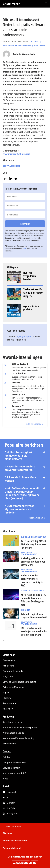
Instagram (12, 814)
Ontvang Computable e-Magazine (19, 682)
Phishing (7, 698)
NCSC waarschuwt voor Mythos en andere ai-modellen (19, 509)
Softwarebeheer (12, 166)
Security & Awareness (32, 591)
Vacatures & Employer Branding (19, 738)
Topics (6, 693)
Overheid (25, 610)
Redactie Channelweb (24, 54)
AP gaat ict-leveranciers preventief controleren (20, 468)
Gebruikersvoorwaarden (15, 841)
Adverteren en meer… (13, 722)
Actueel (35, 42)
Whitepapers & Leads (13, 733)
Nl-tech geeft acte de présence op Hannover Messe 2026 (33, 562)
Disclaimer (8, 833)
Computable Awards (13, 671)
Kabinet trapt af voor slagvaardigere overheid (34, 616)
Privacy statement (12, 848)
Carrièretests (9, 660)
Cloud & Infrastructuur (33, 537)
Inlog (5, 779)
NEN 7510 (8, 709)
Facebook (12, 792)
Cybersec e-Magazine (13, 687)
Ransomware (9, 703)
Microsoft (40, 46)
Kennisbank (9, 666)
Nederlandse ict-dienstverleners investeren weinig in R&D (32, 580)
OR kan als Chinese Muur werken (20, 479)
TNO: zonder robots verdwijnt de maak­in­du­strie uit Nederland (34, 631)
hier (25, 248)
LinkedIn (11, 803)
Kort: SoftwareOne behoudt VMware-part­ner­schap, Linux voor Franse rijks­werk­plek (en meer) (22, 493)
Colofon (7, 757)
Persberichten (10, 744)
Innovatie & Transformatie (17, 46)
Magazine (8, 677)
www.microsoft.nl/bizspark (17, 154)
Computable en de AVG (14, 762)
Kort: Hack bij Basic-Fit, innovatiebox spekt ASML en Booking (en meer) (33, 600)
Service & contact (11, 768)
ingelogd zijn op (24, 337)
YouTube (11, 808)
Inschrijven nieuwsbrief (14, 773)
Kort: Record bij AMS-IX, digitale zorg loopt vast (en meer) (34, 544)
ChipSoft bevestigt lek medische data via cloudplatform (19, 456)
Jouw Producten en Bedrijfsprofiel (20, 728)
